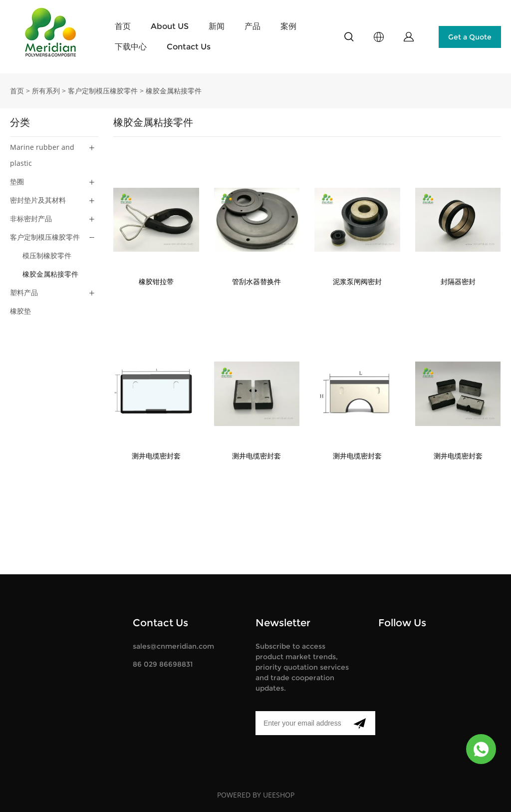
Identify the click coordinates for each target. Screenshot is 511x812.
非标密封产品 (31, 218)
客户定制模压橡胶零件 (103, 91)
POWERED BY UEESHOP (256, 795)
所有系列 (46, 91)
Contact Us (189, 47)
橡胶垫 (20, 311)
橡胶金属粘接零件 (174, 91)
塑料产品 (24, 292)
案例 (288, 26)
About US (170, 26)
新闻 (217, 26)
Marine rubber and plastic (42, 155)
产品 (253, 26)
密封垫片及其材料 (38, 200)
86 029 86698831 (163, 664)
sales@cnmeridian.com (173, 646)
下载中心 (131, 47)
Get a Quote (470, 37)
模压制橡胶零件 (47, 255)
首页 (123, 26)
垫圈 (17, 182)
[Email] (300, 723)
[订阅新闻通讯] (360, 723)
